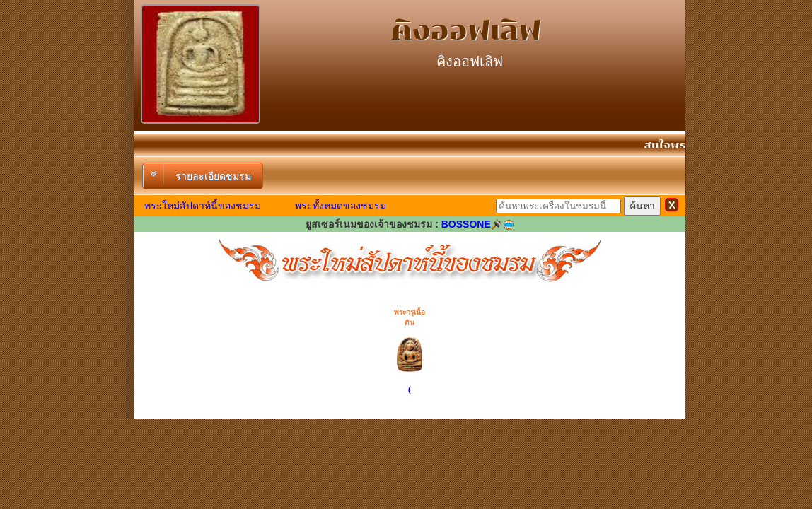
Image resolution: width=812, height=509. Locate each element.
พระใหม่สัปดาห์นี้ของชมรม (203, 206)
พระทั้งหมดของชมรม (341, 206)
